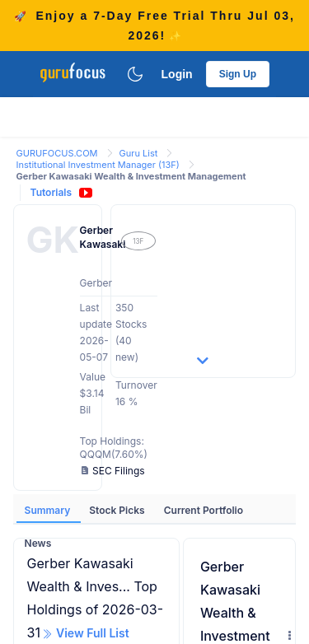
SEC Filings (114, 471)
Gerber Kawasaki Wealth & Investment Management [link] (131, 176)
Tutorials (51, 192)
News (38, 543)
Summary (49, 510)
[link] (59, 152)
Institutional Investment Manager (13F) (99, 165)
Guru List (140, 153)
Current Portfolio (204, 510)
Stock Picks (118, 510)
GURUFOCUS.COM (59, 153)
